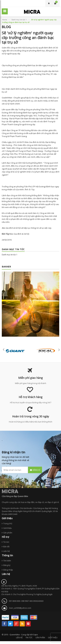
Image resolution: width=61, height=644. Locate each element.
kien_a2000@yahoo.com (20, 608)
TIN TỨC (29, 637)
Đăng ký (7, 565)
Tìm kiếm (7, 561)
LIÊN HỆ (19, 637)
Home (5, 20)
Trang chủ (8, 523)
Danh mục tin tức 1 (19, 20)
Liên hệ (6, 551)
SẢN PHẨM (40, 637)
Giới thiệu (7, 528)
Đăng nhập (8, 570)
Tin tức (6, 542)
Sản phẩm (8, 533)
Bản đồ (6, 547)
